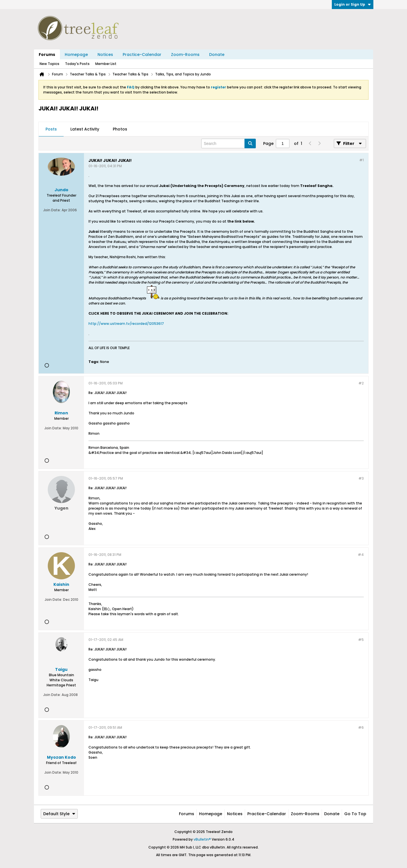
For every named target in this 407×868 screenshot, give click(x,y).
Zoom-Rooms (185, 55)
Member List (106, 64)
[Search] (229, 143)
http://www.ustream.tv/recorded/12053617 (126, 324)
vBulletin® (202, 839)
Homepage (76, 55)
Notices (105, 55)
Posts (51, 129)
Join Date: (52, 210)
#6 (361, 727)
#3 (361, 478)
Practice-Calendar (142, 55)
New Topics (49, 64)
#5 (361, 640)
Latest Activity (85, 129)
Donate (217, 55)
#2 (361, 383)
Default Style (59, 814)
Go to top (355, 814)
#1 (361, 160)
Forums (47, 55)
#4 (361, 555)
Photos (120, 129)
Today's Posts (77, 64)
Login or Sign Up (353, 4)
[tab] (51, 129)
